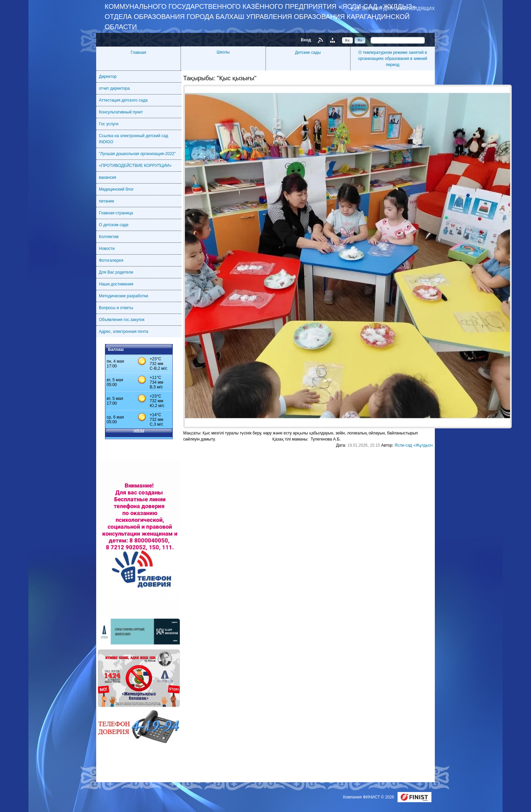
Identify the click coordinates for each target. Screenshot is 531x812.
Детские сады (308, 52)
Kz (348, 40)
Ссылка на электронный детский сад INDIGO (133, 139)
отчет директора (114, 88)
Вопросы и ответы (116, 308)
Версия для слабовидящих (399, 8)
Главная (139, 52)
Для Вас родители (116, 272)
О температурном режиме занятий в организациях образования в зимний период (392, 59)
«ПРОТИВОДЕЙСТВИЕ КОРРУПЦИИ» (135, 166)
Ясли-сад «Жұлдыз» (414, 445)
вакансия (108, 177)
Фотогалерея (111, 260)
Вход (306, 40)
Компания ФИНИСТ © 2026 (369, 797)
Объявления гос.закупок (122, 320)
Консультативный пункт (121, 112)
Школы (223, 52)
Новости (107, 249)
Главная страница (116, 213)
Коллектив (109, 237)
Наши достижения (116, 284)
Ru (360, 40)
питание (107, 201)
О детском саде (114, 225)
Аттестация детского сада (123, 100)
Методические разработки (124, 296)
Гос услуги (109, 124)
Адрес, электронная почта (124, 332)
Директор (108, 77)
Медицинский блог (116, 189)
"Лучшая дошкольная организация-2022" (137, 154)
